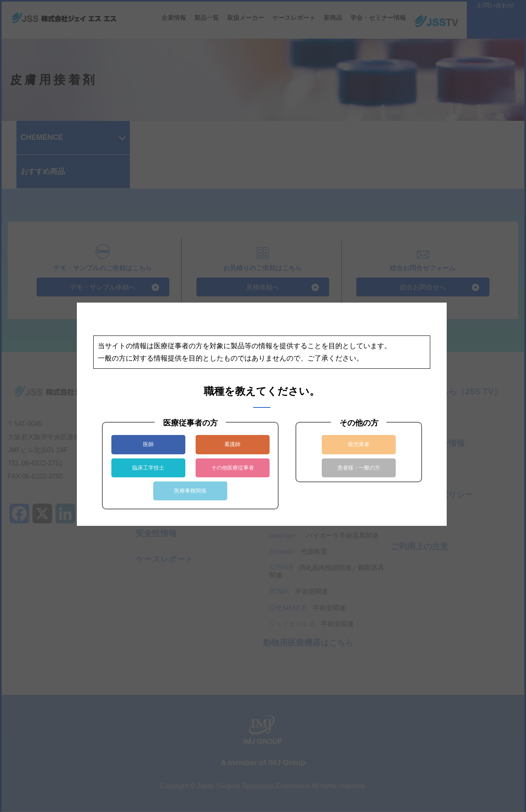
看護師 (232, 444)
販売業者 (359, 444)
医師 (148, 444)
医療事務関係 (190, 491)
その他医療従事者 (233, 468)
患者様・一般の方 (359, 468)
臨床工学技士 (148, 468)
